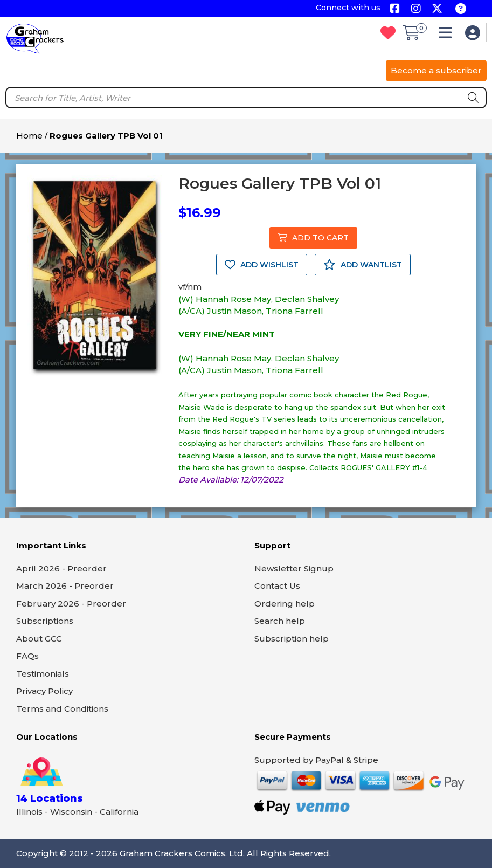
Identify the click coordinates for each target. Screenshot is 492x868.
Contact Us (277, 586)
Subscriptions (45, 621)
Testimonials (43, 674)
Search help (280, 621)
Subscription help (292, 639)
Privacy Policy (44, 691)
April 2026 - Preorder (61, 569)
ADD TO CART (313, 238)
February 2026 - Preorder (71, 604)
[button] (448, 35)
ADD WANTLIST (363, 265)
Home (29, 136)
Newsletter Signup (294, 569)
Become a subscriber (436, 70)
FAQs (27, 656)
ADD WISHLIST (262, 265)
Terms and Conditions (62, 709)
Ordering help (285, 604)
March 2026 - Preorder (65, 586)
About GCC (39, 639)
